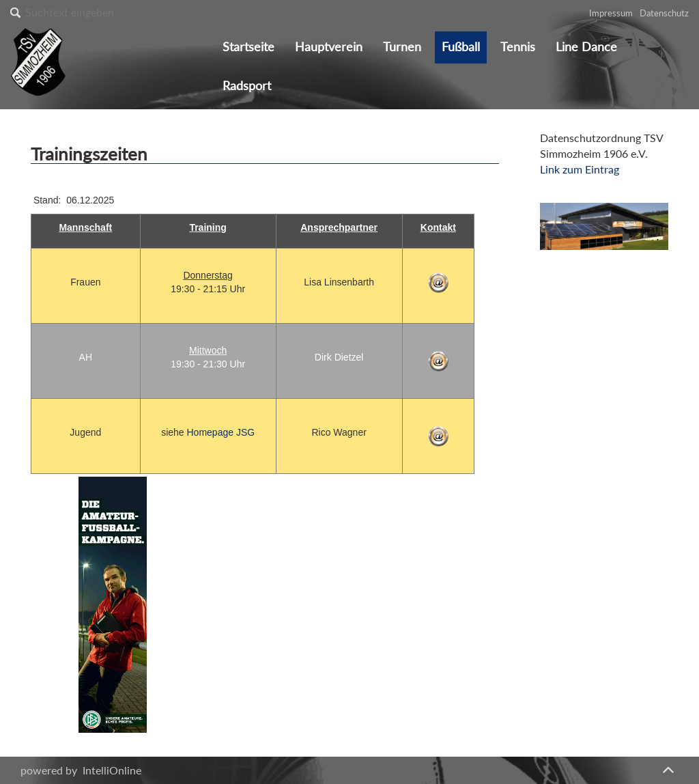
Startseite (248, 47)
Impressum (611, 13)
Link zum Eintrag (580, 169)
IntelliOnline (112, 770)
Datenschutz (664, 13)
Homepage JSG (221, 432)
